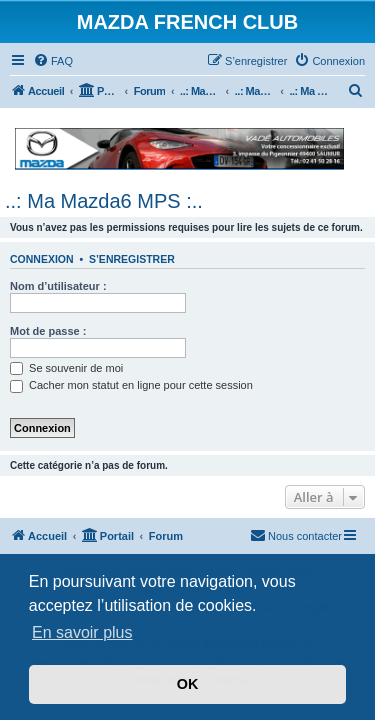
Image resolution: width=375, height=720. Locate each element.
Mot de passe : (48, 331)
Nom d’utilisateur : (58, 286)
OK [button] (188, 684)
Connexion (42, 259)
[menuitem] (53, 61)
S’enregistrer (132, 259)
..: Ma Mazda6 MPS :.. (104, 201)
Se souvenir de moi (66, 368)
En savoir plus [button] (82, 632)
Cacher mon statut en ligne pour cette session (131, 385)
